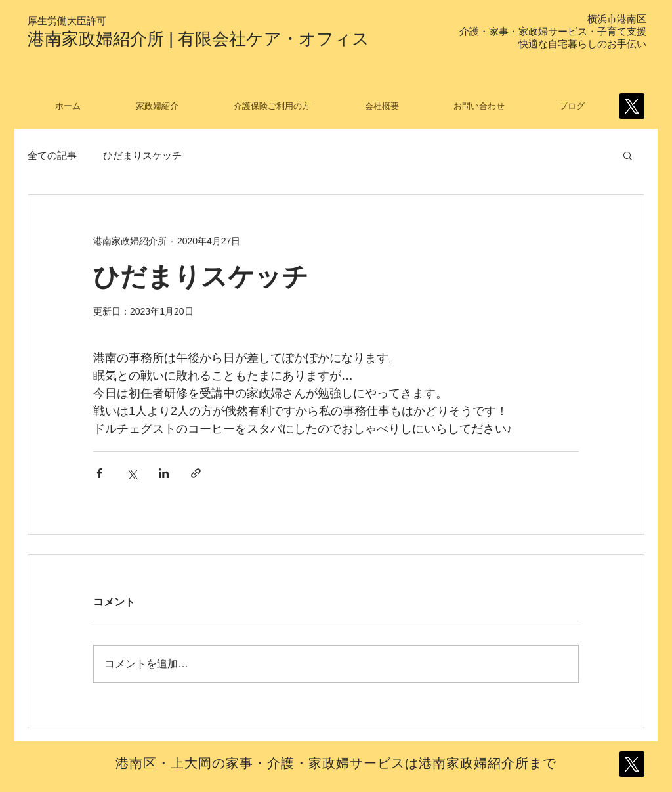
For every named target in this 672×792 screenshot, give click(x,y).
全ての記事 (52, 155)
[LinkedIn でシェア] (164, 473)
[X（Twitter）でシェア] (132, 473)
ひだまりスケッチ (142, 155)
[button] (628, 155)
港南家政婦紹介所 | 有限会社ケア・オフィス (199, 39)
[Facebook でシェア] (99, 473)
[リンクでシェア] (196, 473)
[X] (632, 106)
